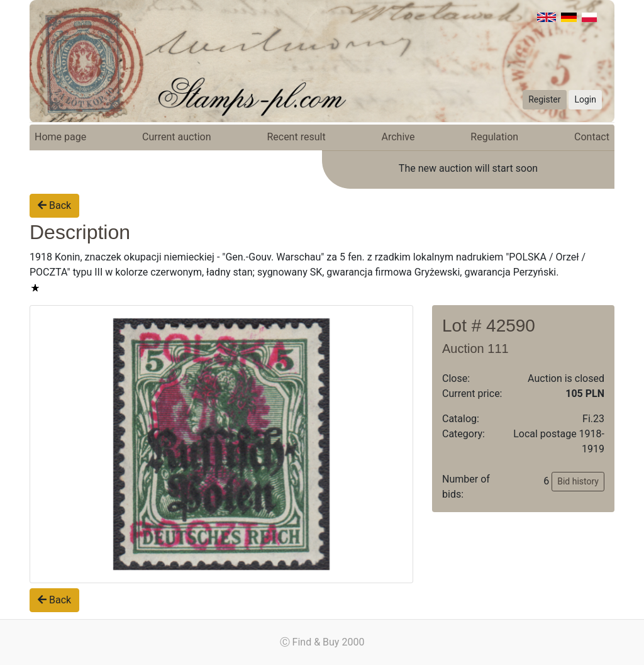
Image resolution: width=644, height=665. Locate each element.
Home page (60, 137)
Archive (398, 137)
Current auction (176, 137)
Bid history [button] (578, 481)
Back (54, 205)
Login (585, 99)
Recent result (296, 137)
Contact (592, 137)
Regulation (494, 137)
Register (544, 99)
